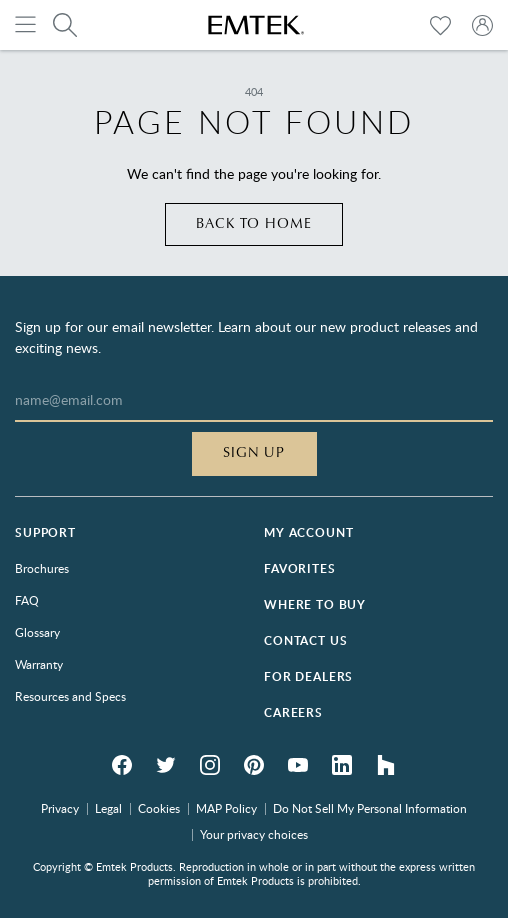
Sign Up (254, 453)
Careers (293, 712)
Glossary (37, 632)
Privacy (60, 808)
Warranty (39, 664)
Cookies (159, 808)
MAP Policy (226, 808)
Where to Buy (315, 604)
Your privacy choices (254, 834)
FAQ (27, 600)
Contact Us (305, 640)
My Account (308, 532)
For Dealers (308, 676)
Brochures (42, 568)
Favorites (300, 568)
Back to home (254, 224)
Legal (108, 808)
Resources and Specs (70, 696)
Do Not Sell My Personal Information (370, 808)
